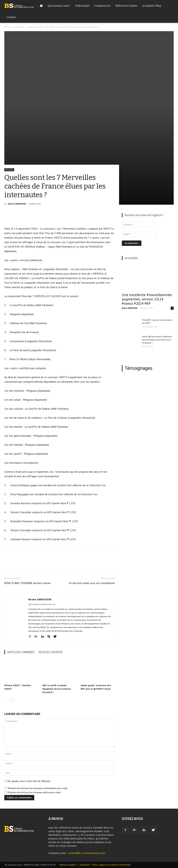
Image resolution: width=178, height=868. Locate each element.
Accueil (8, 27)
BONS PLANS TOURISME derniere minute (27, 583)
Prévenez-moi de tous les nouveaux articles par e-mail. (34, 792)
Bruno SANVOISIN (17, 204)
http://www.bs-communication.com (42, 604)
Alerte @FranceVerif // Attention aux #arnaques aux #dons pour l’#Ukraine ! (157, 340)
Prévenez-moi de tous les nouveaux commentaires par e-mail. (38, 788)
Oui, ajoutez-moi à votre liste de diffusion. (27, 781)
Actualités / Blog (152, 6)
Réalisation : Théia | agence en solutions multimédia (105, 865)
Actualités (19, 27)
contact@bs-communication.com (87, 853)
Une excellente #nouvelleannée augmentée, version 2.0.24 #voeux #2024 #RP (147, 299)
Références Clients (126, 6)
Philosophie (82, 6)
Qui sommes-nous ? (59, 6)
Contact (11, 17)
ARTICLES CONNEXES (21, 652)
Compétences (102, 6)
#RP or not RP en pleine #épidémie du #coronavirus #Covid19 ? (57, 689)
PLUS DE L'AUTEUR (51, 652)
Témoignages (139, 368)
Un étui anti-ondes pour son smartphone (92, 583)
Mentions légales (68, 865)
